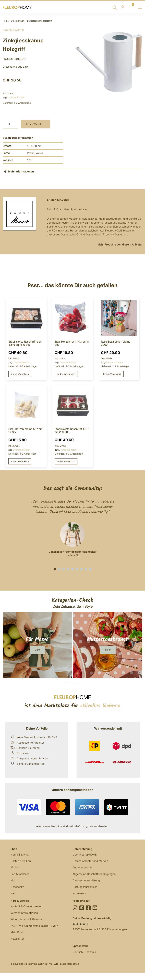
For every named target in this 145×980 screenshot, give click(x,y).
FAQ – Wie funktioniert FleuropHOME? (34, 928)
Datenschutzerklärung (86, 882)
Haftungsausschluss (85, 888)
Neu (13, 895)
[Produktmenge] (11, 124)
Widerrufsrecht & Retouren (27, 921)
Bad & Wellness (20, 875)
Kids (13, 882)
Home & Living (20, 855)
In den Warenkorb (36, 124)
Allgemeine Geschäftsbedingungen (94, 875)
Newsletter (17, 941)
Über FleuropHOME (85, 855)
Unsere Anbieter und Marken (90, 862)
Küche (14, 868)
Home (6, 21)
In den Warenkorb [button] (21, 374)
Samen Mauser (13, 30)
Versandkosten (17, 97)
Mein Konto (18, 934)
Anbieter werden (83, 868)
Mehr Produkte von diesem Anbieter (120, 245)
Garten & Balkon (21, 862)
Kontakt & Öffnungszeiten (26, 908)
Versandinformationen (24, 915)
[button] (55, 570)
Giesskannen (18, 21)
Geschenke (17, 888)
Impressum (79, 895)
